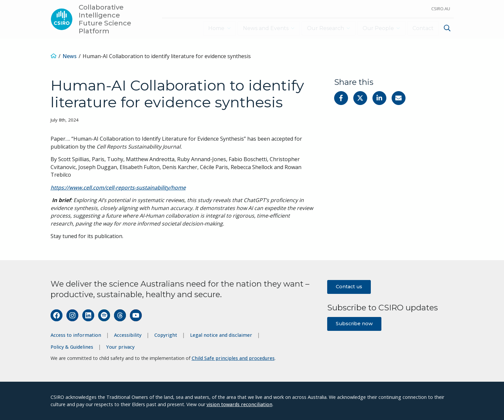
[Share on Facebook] (341, 98)
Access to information (76, 335)
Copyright (166, 335)
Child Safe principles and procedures (233, 358)
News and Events (263, 28)
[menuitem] (446, 29)
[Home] (54, 56)
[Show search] (447, 28)
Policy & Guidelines (72, 347)
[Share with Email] (399, 98)
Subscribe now (354, 324)
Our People (377, 28)
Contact (423, 28)
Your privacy (120, 347)
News (70, 56)
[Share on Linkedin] (379, 98)
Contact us (349, 287)
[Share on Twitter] (360, 98)
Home (213, 28)
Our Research (324, 28)
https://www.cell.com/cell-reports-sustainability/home (118, 188)
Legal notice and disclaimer (221, 335)
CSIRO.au (441, 9)
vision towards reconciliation (239, 404)
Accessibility (128, 335)
